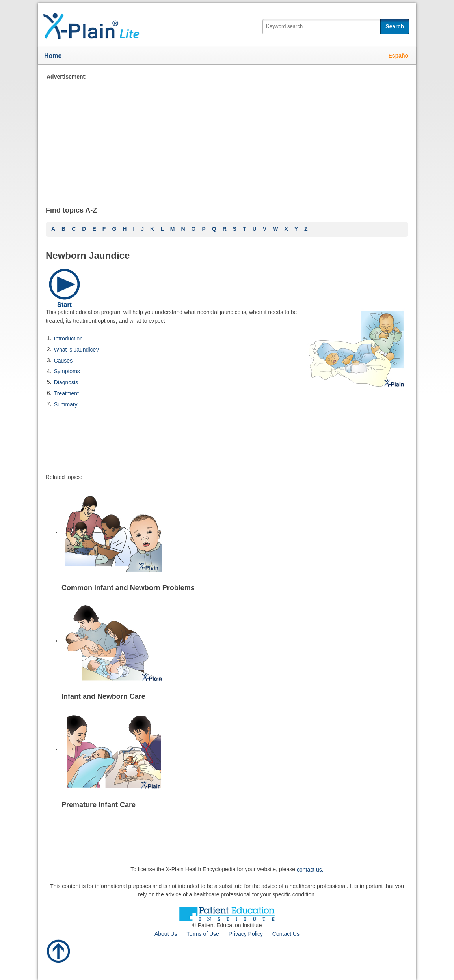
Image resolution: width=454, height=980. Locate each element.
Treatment (66, 393)
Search (395, 26)
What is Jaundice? (76, 350)
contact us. (310, 870)
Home (53, 56)
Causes (63, 360)
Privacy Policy (246, 934)
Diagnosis (66, 382)
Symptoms (67, 371)
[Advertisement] (227, 136)
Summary (66, 404)
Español (399, 56)
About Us (166, 934)
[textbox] (330, 27)
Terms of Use (203, 934)
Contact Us (286, 934)
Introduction (68, 339)
